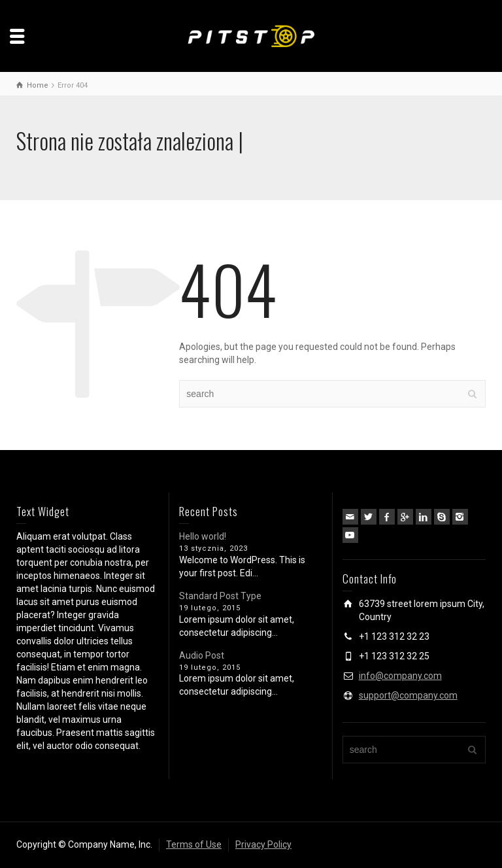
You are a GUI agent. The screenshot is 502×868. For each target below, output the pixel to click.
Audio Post (202, 655)
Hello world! (203, 536)
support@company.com (408, 695)
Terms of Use (194, 844)
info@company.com (400, 676)
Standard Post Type (220, 596)
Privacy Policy (263, 844)
